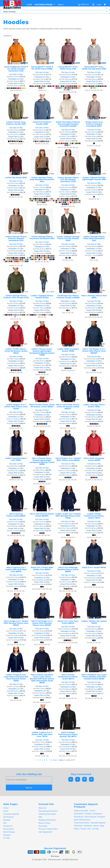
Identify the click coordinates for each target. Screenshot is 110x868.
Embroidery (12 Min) (16, 79)
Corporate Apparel (98, 823)
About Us (42, 808)
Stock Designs (9, 832)
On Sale (7, 838)
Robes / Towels (80, 829)
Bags (102, 826)
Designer (7, 835)
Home (6, 808)
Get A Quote (8, 817)
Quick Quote (8, 829)
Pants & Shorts (90, 817)
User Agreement (45, 832)
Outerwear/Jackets (82, 823)
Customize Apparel (11, 814)
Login (99, 4)
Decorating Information (48, 811)
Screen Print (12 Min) (16, 83)
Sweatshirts (79, 814)
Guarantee (43, 826)
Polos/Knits (79, 817)
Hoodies (88, 814)
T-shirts (92, 811)
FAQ (40, 817)
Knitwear (101, 817)
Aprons (96, 826)
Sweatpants (97, 814)
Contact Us (8, 826)
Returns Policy (45, 823)
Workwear (78, 826)
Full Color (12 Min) (16, 74)
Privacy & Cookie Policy (48, 829)
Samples (7, 820)
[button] (45, 5)
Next (55, 760)
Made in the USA (81, 811)
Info (5, 823)
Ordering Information (47, 814)
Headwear (88, 826)
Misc (89, 829)
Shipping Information (47, 820)
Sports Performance (82, 820)
